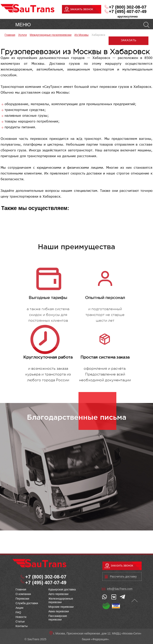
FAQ (18, 612)
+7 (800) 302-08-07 (128, 7)
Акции (19, 608)
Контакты (22, 626)
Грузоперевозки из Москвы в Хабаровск (39, 563)
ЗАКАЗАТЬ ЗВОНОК (82, 9)
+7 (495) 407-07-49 (128, 12)
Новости (21, 617)
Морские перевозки (61, 607)
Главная (21, 589)
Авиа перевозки (59, 611)
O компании (23, 594)
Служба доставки (27, 603)
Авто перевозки (58, 594)
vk (113, 597)
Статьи (20, 621)
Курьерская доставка (62, 589)
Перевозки (22, 599)
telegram (122, 597)
